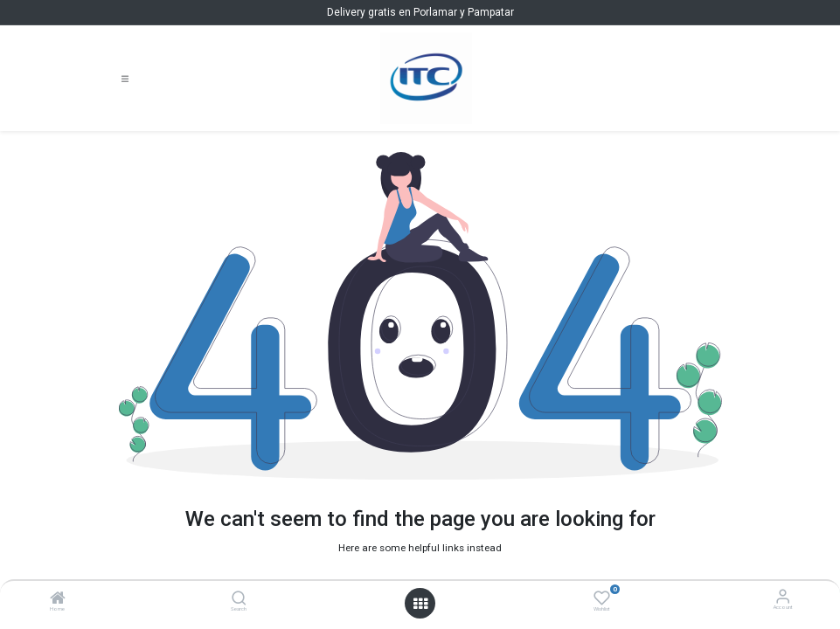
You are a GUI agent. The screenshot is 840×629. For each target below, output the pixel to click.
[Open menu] (420, 604)
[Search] (239, 601)
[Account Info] (783, 596)
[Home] (58, 601)
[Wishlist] (602, 597)
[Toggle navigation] (125, 78)
